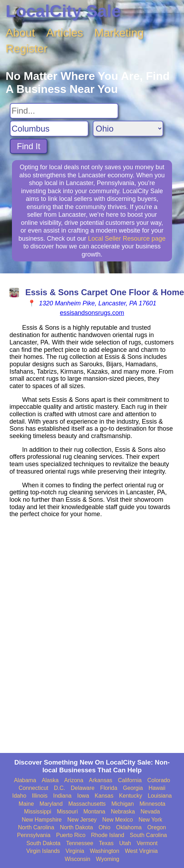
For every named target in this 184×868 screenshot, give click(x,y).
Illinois (40, 796)
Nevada (150, 812)
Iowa (83, 796)
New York (150, 820)
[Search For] (64, 111)
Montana (94, 812)
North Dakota (76, 827)
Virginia (75, 851)
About (20, 33)
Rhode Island (107, 835)
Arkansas (101, 780)
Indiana (62, 796)
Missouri (67, 812)
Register (27, 49)
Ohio (105, 827)
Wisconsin (77, 859)
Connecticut (34, 788)
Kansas (104, 796)
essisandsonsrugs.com (92, 313)
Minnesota (152, 804)
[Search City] (49, 129)
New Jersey (82, 820)
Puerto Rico (71, 835)
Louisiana (160, 796)
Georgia (133, 788)
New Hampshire (42, 820)
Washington (105, 851)
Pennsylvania (34, 835)
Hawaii (157, 788)
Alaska (50, 780)
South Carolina (149, 835)
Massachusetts (87, 804)
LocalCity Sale (63, 11)
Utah (125, 843)
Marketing (119, 33)
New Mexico (117, 820)
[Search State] (128, 129)
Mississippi (38, 812)
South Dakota (43, 843)
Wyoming (108, 859)
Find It (29, 146)
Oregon (156, 827)
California (130, 780)
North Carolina (36, 827)
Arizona (74, 780)
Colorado (159, 780)
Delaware (83, 788)
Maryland (51, 804)
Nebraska (123, 812)
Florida (109, 788)
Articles (65, 33)
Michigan (123, 804)
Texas (106, 843)
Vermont (147, 843)
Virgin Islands (43, 851)
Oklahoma (129, 827)
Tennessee (80, 843)
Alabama (25, 780)
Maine (26, 804)
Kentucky (131, 796)
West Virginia (142, 851)
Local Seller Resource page (127, 239)
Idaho (19, 796)
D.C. (60, 788)
